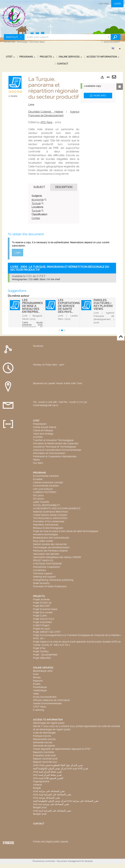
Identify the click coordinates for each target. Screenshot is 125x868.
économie (38, 200)
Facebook (38, 346)
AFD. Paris (46, 122)
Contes (36, 218)
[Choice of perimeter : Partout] (14, 37)
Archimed (50, 861)
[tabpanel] (54, 207)
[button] (15, 82)
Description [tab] (64, 187)
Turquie (36, 203)
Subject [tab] (39, 187)
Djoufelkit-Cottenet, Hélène (46, 112)
